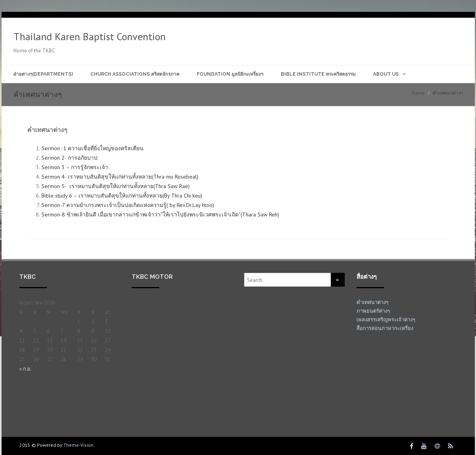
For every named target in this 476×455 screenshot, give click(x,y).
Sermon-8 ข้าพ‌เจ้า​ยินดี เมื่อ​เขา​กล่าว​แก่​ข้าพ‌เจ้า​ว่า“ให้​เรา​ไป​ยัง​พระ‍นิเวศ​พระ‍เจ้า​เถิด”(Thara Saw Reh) (160, 214)
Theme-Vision (78, 445)
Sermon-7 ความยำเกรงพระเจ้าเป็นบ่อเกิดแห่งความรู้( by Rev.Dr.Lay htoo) (128, 205)
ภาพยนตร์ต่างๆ (373, 311)
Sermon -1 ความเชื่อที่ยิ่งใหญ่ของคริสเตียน (93, 148)
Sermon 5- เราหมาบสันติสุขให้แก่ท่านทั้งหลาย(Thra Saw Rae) (116, 186)
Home (418, 93)
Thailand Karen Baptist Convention (90, 36)
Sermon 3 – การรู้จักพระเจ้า (76, 167)
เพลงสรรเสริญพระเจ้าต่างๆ (386, 320)
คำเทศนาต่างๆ (372, 302)
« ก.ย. (25, 369)
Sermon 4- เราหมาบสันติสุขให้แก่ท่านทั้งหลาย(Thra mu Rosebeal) (120, 177)
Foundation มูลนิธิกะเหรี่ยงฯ (230, 74)
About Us (386, 74)
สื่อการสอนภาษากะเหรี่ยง (385, 328)
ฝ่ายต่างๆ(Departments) (43, 74)
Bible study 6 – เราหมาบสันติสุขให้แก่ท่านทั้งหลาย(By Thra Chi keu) (122, 196)
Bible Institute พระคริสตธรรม (318, 74)
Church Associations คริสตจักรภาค (135, 74)
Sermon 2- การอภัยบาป (70, 158)
